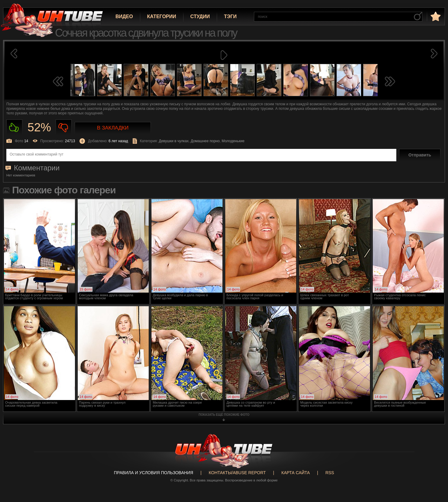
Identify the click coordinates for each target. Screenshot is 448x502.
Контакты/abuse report (237, 473)
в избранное (435, 16)
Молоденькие (233, 141)
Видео (124, 16)
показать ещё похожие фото (224, 415)
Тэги (230, 16)
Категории (162, 16)
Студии (200, 16)
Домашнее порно (205, 141)
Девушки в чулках (174, 141)
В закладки (113, 128)
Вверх (434, 473)
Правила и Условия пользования (154, 473)
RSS (330, 473)
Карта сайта (296, 473)
